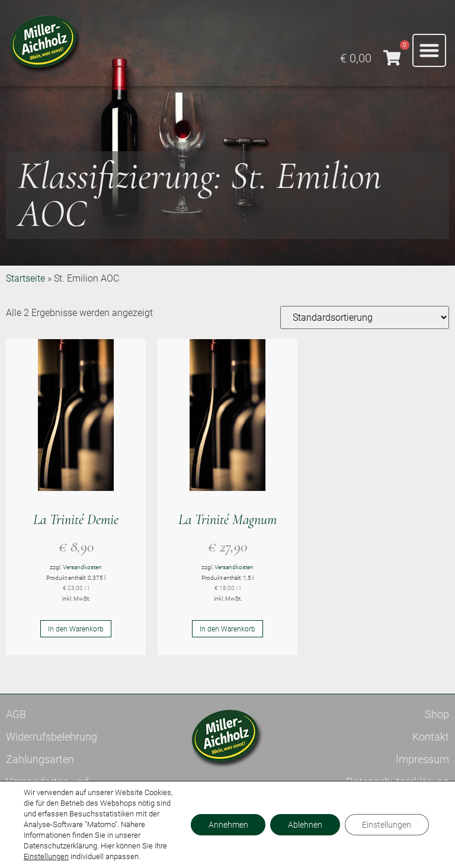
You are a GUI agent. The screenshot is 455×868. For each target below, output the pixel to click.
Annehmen (227, 825)
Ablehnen (305, 825)
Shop (437, 714)
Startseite (25, 278)
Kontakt (431, 737)
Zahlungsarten (40, 759)
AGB (16, 714)
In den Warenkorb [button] (76, 629)
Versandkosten (82, 567)
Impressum (422, 759)
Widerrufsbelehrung (52, 737)
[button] (429, 51)
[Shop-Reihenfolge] (365, 317)
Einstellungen (46, 856)
